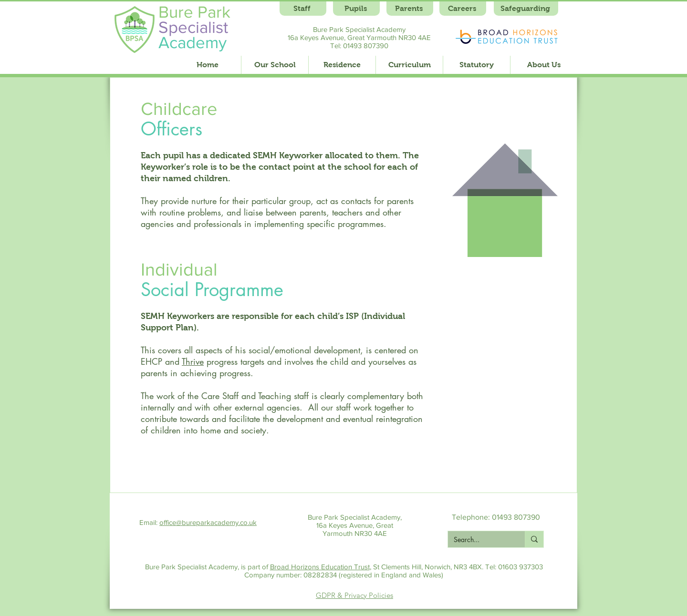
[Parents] (410, 9)
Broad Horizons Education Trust (320, 567)
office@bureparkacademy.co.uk (208, 522)
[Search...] (479, 540)
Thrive (193, 361)
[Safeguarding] (526, 9)
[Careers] (463, 9)
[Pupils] (356, 9)
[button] (275, 65)
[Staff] (303, 9)
